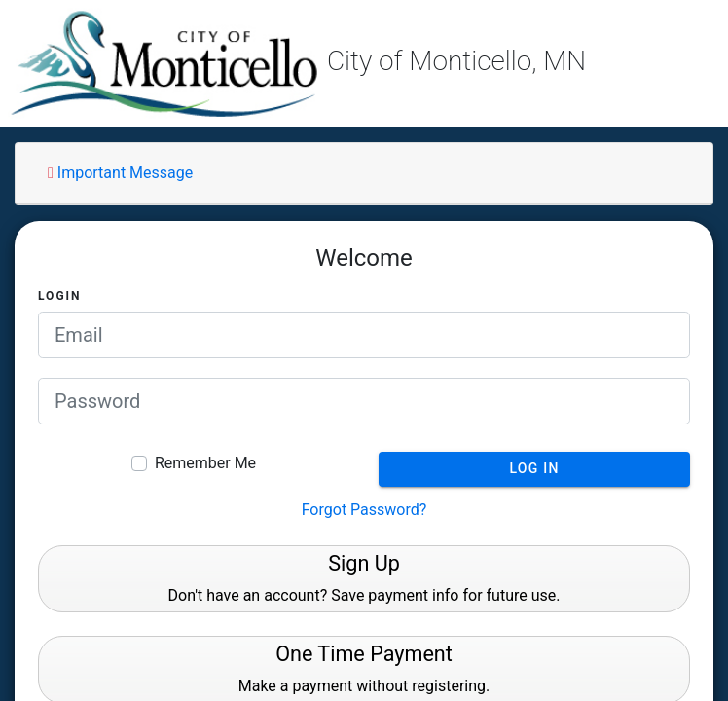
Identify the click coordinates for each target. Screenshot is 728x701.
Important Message (120, 173)
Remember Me (205, 463)
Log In (534, 468)
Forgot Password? (364, 510)
